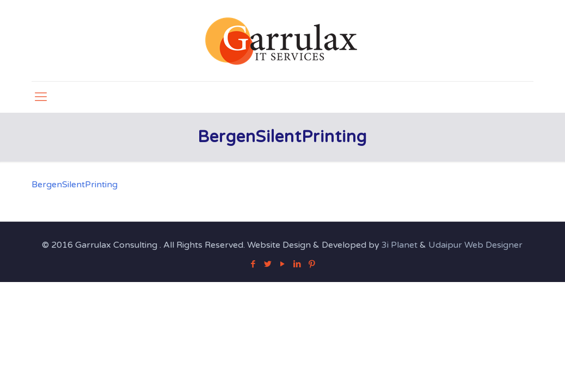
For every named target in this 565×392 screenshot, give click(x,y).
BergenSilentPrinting (75, 185)
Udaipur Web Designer (475, 245)
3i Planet (401, 245)
